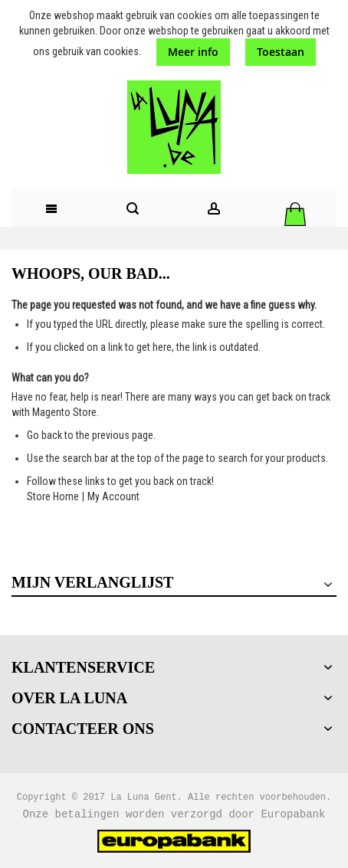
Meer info (193, 52)
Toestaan (281, 52)
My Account (113, 496)
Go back (44, 435)
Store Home (53, 496)
